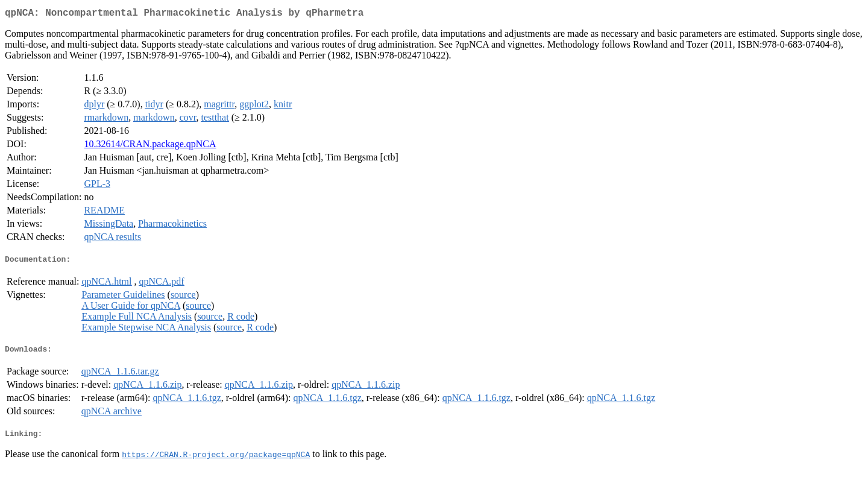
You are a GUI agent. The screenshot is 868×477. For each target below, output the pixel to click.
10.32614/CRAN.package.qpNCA (150, 146)
